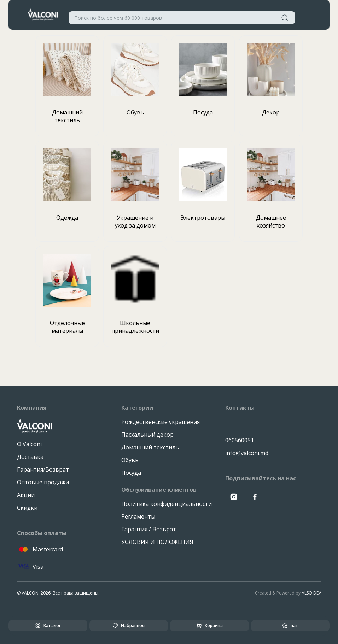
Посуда (131, 473)
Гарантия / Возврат (149, 529)
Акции (26, 495)
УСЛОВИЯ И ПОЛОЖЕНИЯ (157, 542)
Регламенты (138, 516)
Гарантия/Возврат (43, 469)
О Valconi (29, 444)
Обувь (130, 460)
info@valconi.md (247, 453)
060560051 (240, 440)
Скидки (27, 508)
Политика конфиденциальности (167, 504)
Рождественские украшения (161, 422)
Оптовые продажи (43, 482)
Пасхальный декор (147, 435)
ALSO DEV (311, 593)
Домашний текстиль (150, 447)
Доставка (30, 457)
